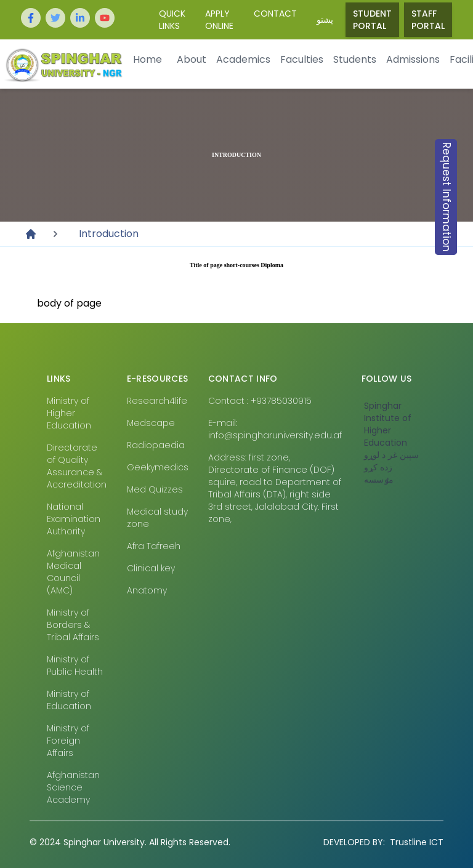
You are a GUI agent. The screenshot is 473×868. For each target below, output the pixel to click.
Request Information (447, 197)
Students (355, 59)
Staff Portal (428, 20)
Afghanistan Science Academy (73, 787)
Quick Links (172, 20)
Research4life (157, 401)
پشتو (325, 20)
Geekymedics (158, 467)
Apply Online (219, 20)
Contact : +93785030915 (260, 401)
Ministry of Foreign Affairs (68, 741)
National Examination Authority (74, 519)
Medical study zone (157, 518)
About (192, 59)
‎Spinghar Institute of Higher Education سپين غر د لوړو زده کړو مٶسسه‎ (391, 443)
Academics (243, 59)
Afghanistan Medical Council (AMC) (73, 572)
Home (148, 59)
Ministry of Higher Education (69, 413)
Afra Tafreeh (154, 546)
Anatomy (147, 590)
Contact (275, 14)
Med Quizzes (155, 489)
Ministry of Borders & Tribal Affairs (73, 625)
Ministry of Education (69, 700)
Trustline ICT (383, 842)
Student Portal (372, 20)
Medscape (151, 423)
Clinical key (151, 568)
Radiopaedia (156, 445)
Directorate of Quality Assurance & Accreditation (77, 466)
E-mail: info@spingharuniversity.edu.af (275, 429)
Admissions (413, 59)
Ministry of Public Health (75, 665)
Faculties (302, 59)
